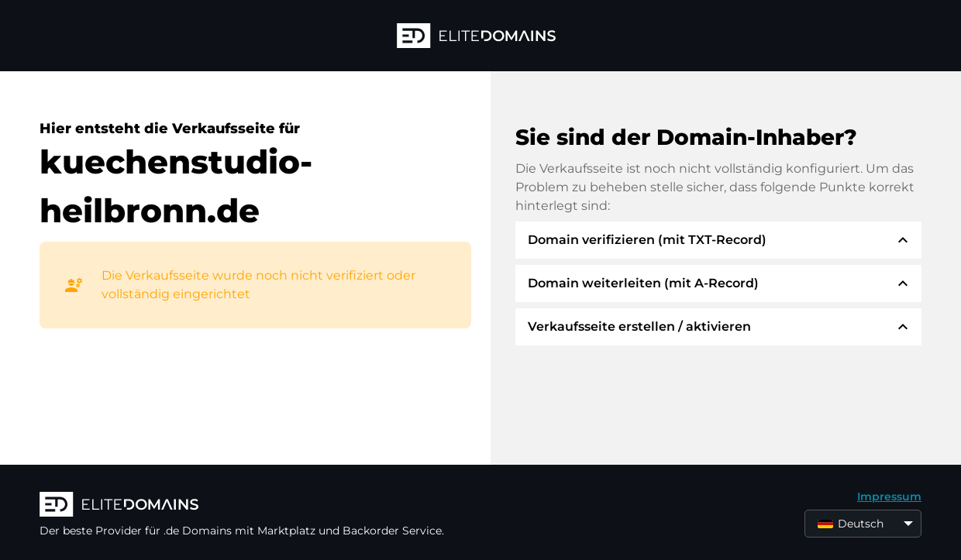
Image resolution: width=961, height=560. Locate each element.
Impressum (889, 496)
